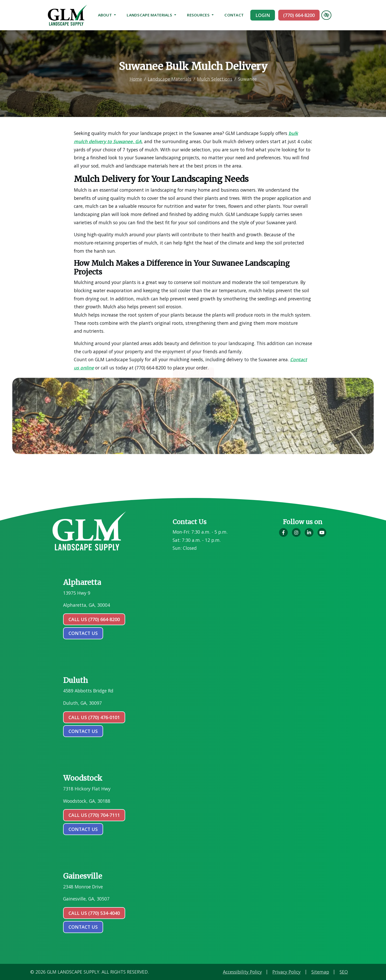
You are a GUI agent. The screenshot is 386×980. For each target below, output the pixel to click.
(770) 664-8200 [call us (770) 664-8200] (299, 15)
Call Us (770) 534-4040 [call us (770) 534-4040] (94, 913)
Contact (234, 15)
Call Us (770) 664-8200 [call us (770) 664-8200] (94, 619)
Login (263, 15)
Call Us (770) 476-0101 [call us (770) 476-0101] (94, 717)
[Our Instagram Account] (296, 535)
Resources (200, 15)
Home (136, 71)
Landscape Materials (151, 15)
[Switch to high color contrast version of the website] (326, 15)
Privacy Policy (354, 972)
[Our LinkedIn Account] (309, 535)
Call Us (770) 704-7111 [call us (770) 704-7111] (94, 815)
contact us (83, 633)
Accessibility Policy (310, 972)
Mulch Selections (215, 71)
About (107, 15)
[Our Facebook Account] (283, 535)
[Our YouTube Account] (322, 535)
